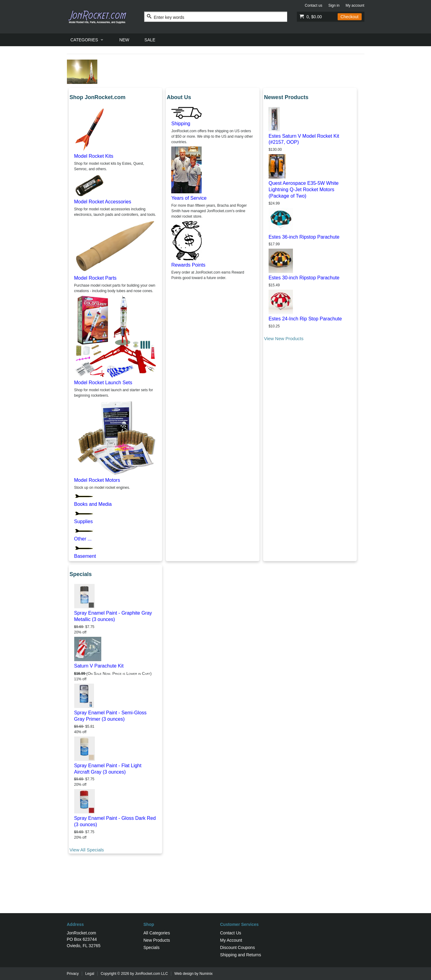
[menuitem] (87, 40)
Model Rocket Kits (94, 156)
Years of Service (189, 198)
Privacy (73, 974)
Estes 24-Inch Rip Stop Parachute (305, 319)
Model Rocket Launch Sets (103, 383)
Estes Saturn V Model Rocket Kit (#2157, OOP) (304, 139)
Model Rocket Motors (97, 480)
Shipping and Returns (241, 955)
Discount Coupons (238, 947)
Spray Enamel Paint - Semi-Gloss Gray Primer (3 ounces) (110, 716)
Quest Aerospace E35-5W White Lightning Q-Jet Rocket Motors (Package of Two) (304, 190)
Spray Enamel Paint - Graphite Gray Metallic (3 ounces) (113, 616)
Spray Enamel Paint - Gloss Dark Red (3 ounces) (115, 821)
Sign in (334, 5)
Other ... (83, 539)
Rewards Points (188, 265)
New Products (157, 940)
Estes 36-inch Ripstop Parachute (304, 237)
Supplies (83, 521)
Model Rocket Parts (96, 278)
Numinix (206, 974)
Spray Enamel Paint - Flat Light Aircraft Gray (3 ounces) (108, 769)
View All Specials (87, 850)
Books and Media (93, 504)
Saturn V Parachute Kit (99, 666)
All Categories (157, 933)
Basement (85, 556)
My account (355, 5)
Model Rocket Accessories (103, 202)
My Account (231, 940)
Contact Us (231, 933)
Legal (90, 974)
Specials (152, 947)
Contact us (313, 5)
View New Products (284, 338)
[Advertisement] (216, 893)
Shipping (181, 124)
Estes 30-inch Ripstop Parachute (304, 278)
